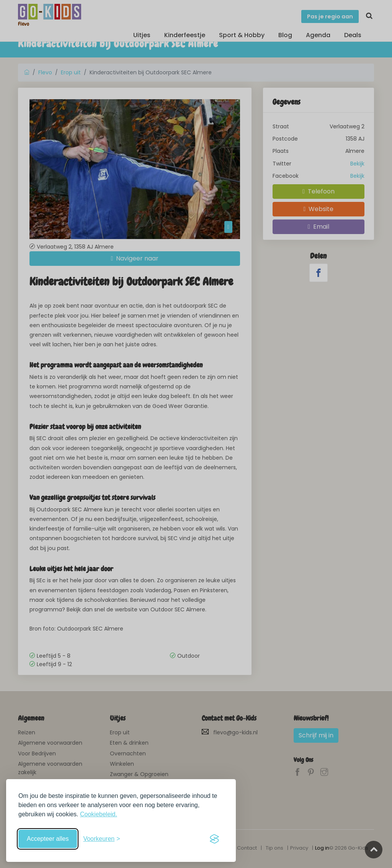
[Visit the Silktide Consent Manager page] (214, 839)
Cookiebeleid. (99, 814)
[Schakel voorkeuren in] (101, 839)
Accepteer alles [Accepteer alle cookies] (48, 839)
